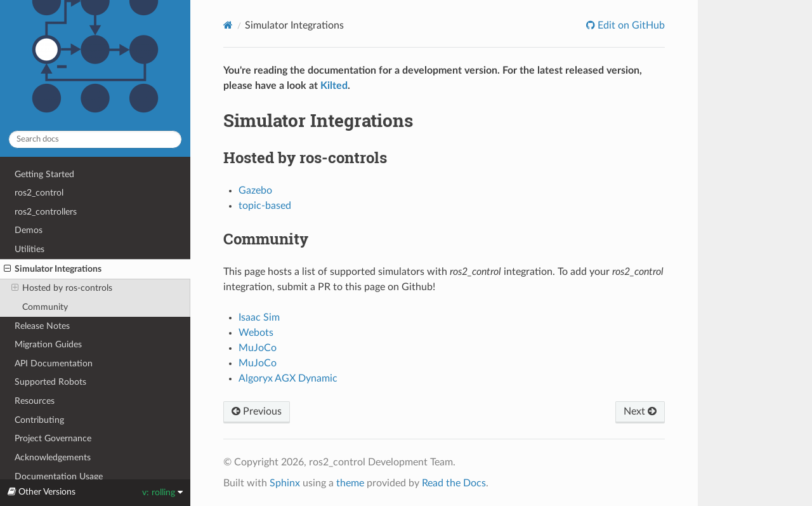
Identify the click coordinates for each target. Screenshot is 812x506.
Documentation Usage (59, 476)
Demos (29, 230)
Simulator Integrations (53, 269)
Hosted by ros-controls (62, 288)
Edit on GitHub (630, 25)
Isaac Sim (259, 317)
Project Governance (53, 438)
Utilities (29, 249)
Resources (35, 401)
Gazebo (255, 190)
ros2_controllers (46, 212)
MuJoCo (258, 348)
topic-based (265, 206)
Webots (256, 333)
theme (350, 483)
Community (45, 307)
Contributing (39, 420)
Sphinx (285, 483)
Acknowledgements (53, 457)
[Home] (228, 25)
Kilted (334, 86)
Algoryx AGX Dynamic (288, 378)
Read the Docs (454, 483)
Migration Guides (48, 344)
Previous (257, 411)
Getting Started (44, 174)
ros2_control (39, 193)
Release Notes (42, 326)
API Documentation (54, 363)
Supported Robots (50, 382)
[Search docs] (95, 139)
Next (640, 411)
